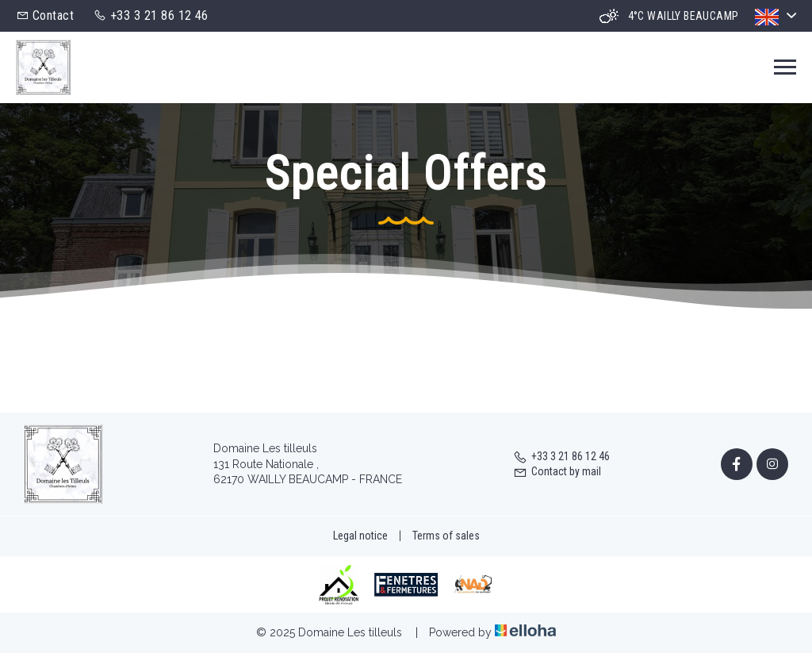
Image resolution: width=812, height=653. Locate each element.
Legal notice (360, 536)
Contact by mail (557, 471)
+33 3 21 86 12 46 (561, 456)
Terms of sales (446, 536)
